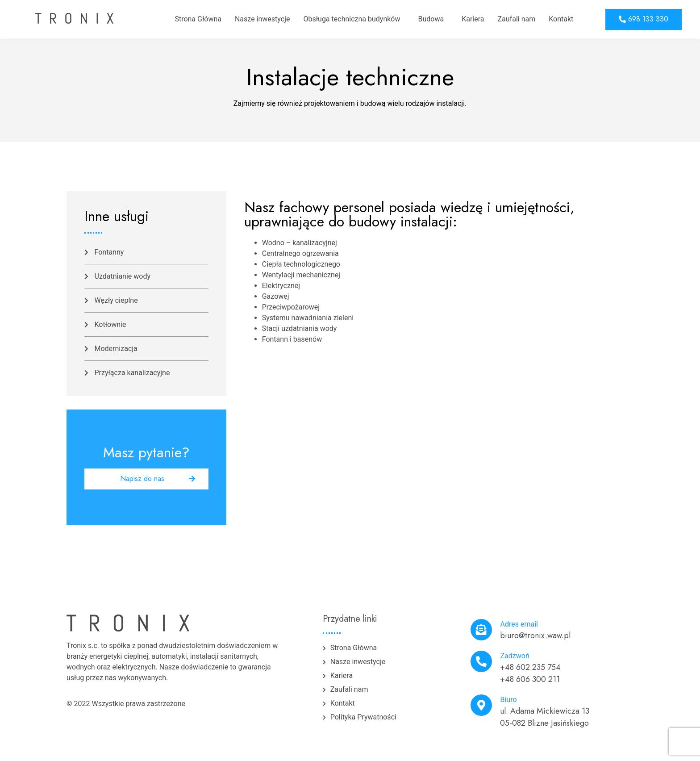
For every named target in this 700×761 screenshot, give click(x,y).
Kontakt (561, 19)
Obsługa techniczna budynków (352, 19)
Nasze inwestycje (262, 19)
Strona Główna (198, 19)
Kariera (473, 19)
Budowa (431, 19)
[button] (644, 19)
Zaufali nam (517, 19)
